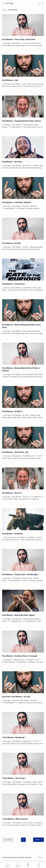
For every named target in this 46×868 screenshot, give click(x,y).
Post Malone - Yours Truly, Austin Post (19, 39)
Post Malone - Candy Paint (14, 284)
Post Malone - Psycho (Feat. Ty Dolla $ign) (20, 574)
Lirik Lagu (9, 3)
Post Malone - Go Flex (11, 243)
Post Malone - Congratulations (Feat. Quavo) (22, 121)
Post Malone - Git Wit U (12, 411)
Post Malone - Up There (12, 162)
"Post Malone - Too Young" (14, 778)
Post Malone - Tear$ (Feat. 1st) (15, 452)
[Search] (43, 3)
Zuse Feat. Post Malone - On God (16, 697)
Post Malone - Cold (10, 80)
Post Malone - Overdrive (13, 534)
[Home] (23, 840)
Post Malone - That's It (12, 493)
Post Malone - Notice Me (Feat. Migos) (18, 615)
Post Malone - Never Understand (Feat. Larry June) (21, 326)
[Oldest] (38, 840)
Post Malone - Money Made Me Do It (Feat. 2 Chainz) (21, 369)
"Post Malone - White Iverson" (15, 819)
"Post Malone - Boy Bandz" (14, 737)
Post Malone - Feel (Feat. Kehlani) (17, 202)
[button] (39, 3)
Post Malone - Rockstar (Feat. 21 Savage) (20, 656)
